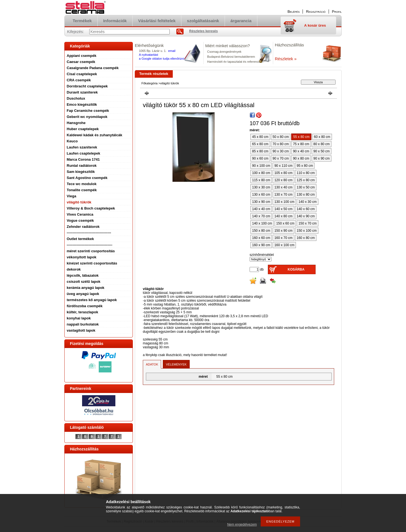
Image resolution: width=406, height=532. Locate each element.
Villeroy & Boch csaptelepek (91, 208)
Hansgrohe (76, 123)
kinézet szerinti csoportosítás (92, 263)
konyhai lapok (79, 318)
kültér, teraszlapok (83, 312)
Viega (72, 196)
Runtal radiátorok (82, 166)
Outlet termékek (80, 239)
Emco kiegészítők (82, 104)
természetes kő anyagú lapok (92, 300)
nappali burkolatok (83, 324)
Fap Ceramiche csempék (88, 111)
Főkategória (149, 83)
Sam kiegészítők (81, 172)
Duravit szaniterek (82, 92)
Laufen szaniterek (82, 147)
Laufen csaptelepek (84, 153)
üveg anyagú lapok (83, 294)
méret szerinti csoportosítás (91, 251)
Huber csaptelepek (83, 129)
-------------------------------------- (90, 245)
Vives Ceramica (80, 214)
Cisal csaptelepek (82, 74)
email (172, 51)
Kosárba (296, 269)
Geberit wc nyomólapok (87, 117)
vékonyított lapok (82, 257)
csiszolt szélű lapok (84, 282)
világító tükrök (79, 202)
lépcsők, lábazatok (83, 275)
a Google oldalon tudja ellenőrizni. (162, 59)
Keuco (72, 141)
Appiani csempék (82, 56)
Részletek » (286, 59)
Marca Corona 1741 (83, 159)
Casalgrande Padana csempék (93, 68)
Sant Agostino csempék (87, 178)
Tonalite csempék (82, 190)
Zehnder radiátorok (83, 227)
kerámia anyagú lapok (86, 288)
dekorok (74, 269)
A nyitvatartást (149, 55)
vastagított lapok (81, 330)
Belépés (294, 12)
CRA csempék (79, 80)
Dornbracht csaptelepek (87, 86)
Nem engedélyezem (242, 525)
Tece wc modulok (82, 184)
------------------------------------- (89, 233)
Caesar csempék (81, 62)
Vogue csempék (80, 220)
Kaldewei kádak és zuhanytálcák (95, 135)
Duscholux (76, 98)
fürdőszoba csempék (85, 306)
